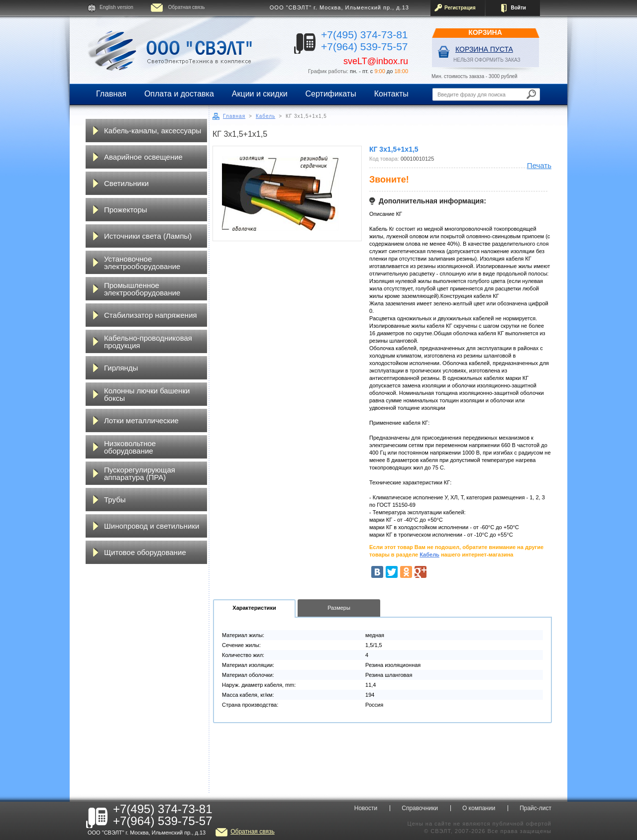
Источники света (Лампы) (148, 236)
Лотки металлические (141, 420)
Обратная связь (187, 7)
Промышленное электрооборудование (142, 289)
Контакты (391, 94)
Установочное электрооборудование (142, 263)
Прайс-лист (535, 808)
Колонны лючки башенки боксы (147, 394)
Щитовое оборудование (145, 552)
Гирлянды (121, 368)
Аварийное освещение (143, 157)
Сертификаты (331, 94)
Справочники (420, 808)
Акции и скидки (260, 94)
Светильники (126, 183)
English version (116, 7)
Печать (539, 165)
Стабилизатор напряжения (151, 315)
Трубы (115, 500)
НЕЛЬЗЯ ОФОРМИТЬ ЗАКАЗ (487, 60)
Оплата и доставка (179, 94)
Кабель (265, 116)
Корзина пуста (484, 49)
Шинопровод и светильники (152, 526)
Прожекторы (126, 210)
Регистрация (460, 8)
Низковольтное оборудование (130, 447)
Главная (111, 94)
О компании (479, 808)
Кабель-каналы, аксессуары (153, 131)
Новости (366, 808)
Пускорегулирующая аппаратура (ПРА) (140, 473)
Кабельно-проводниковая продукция (148, 342)
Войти (518, 8)
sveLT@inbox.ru (376, 61)
